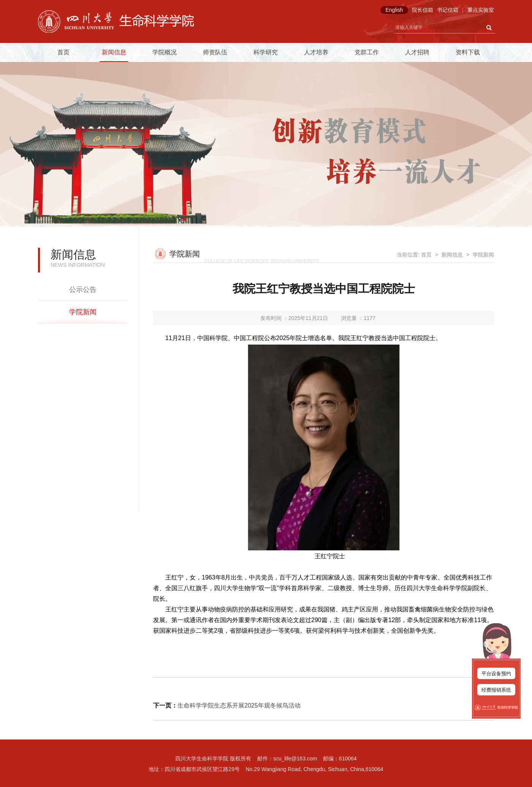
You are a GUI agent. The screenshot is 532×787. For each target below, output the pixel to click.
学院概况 (165, 52)
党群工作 (367, 52)
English (394, 10)
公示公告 (83, 290)
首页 (63, 52)
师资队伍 (215, 52)
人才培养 (316, 52)
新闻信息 (114, 52)
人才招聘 (417, 52)
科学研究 (266, 52)
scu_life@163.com (295, 758)
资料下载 (468, 52)
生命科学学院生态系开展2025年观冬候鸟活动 (239, 705)
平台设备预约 (496, 674)
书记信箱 (448, 10)
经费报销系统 (496, 690)
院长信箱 (423, 10)
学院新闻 (83, 312)
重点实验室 (481, 10)
